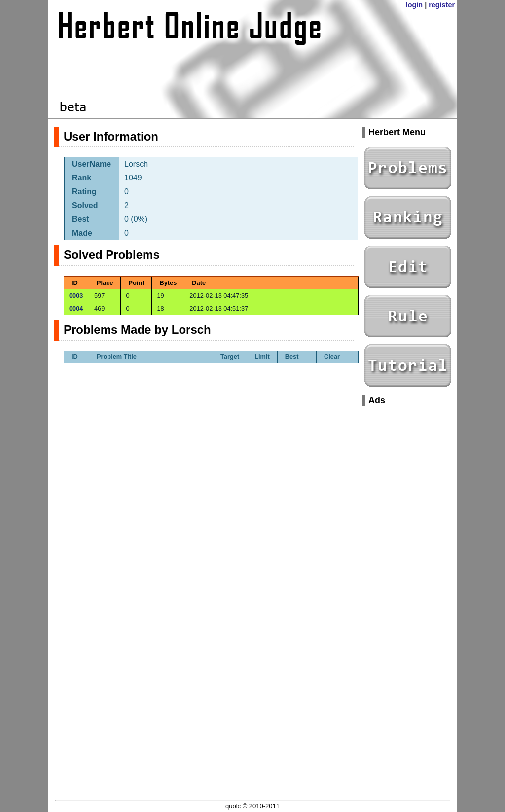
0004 (76, 308)
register (442, 5)
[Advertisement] (408, 562)
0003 (76, 296)
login (414, 5)
